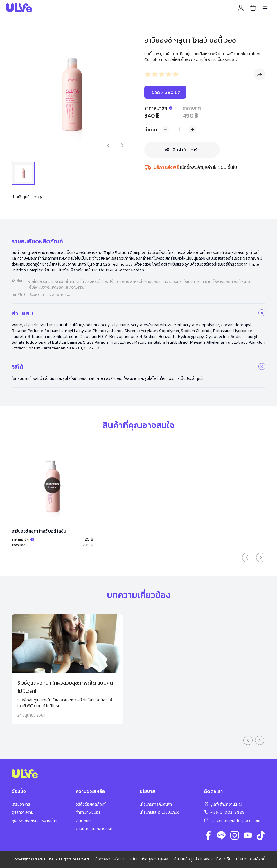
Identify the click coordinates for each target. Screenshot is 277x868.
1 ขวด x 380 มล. (165, 92)
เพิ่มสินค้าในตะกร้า (182, 150)
